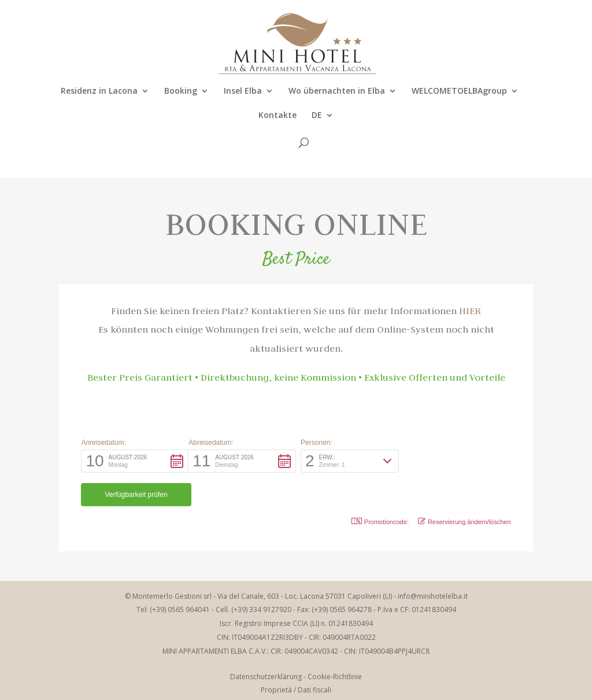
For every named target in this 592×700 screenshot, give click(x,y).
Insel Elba (243, 91)
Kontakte (277, 116)
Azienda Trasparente (296, 670)
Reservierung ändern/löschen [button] (465, 488)
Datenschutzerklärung (266, 643)
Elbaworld (318, 684)
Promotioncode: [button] (380, 488)
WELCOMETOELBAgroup (459, 91)
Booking (181, 91)
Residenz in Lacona (99, 91)
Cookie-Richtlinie (335, 643)
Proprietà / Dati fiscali (296, 656)
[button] (135, 461)
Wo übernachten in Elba (337, 91)
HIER (470, 311)
